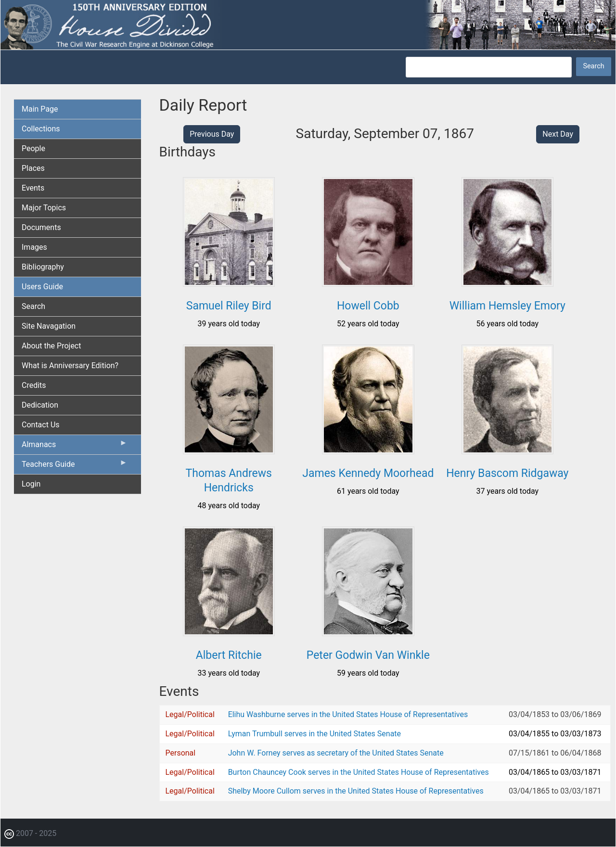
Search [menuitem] (33, 306)
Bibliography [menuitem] (43, 267)
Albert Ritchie (229, 655)
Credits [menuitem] (34, 385)
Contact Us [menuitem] (41, 425)
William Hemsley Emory (507, 306)
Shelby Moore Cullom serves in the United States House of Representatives (356, 791)
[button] (229, 283)
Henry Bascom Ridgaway (507, 473)
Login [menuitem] (31, 484)
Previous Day (212, 134)
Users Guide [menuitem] (42, 287)
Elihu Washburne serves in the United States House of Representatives (348, 714)
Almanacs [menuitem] (75, 447)
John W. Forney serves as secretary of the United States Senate (336, 753)
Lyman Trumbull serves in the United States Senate (314, 734)
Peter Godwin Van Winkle (368, 655)
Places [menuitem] (33, 168)
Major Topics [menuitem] (44, 208)
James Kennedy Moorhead (368, 473)
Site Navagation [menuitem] (49, 326)
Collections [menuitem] (41, 129)
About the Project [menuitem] (51, 346)
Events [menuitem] (33, 188)
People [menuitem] (33, 148)
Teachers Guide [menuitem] (75, 466)
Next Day (558, 134)
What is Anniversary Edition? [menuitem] (70, 366)
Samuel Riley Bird (229, 306)
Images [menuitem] (34, 247)
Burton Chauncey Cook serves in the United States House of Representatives (359, 772)
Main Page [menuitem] (40, 109)
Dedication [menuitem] (40, 405)
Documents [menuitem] (41, 227)
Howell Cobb (368, 306)
